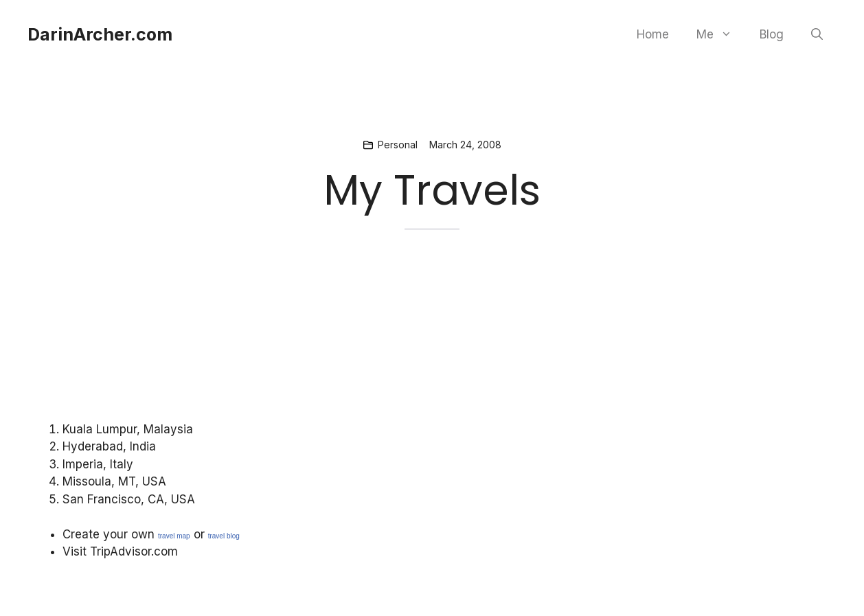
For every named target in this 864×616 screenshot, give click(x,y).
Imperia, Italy (98, 464)
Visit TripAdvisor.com (120, 551)
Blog (772, 34)
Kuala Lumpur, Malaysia (128, 429)
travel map (174, 536)
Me (721, 34)
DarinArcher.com (100, 34)
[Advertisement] (317, 353)
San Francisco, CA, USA (129, 499)
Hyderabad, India (109, 446)
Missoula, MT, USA (114, 481)
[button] (817, 34)
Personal (398, 145)
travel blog (224, 536)
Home (653, 34)
